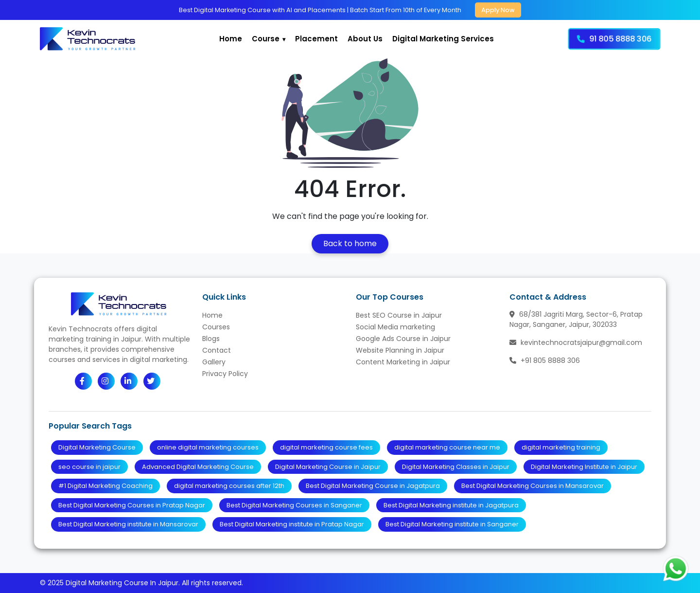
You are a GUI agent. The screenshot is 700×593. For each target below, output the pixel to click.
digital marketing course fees (326, 447)
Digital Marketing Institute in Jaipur (584, 467)
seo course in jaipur (89, 467)
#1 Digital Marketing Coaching (105, 486)
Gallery (214, 362)
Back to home (350, 243)
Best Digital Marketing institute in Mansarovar (128, 524)
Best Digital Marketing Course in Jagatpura (373, 486)
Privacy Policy (225, 374)
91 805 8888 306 (614, 39)
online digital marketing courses (208, 447)
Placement (316, 39)
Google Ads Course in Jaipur (403, 339)
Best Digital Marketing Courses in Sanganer (294, 505)
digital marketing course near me (447, 447)
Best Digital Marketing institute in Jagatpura (451, 505)
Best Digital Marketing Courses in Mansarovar (533, 486)
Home (231, 39)
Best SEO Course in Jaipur (399, 315)
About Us (365, 39)
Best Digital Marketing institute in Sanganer (452, 524)
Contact (217, 350)
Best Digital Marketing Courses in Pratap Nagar (132, 505)
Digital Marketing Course (97, 447)
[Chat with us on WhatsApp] (676, 569)
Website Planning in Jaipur (400, 350)
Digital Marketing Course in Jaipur (328, 467)
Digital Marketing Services (443, 39)
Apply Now (498, 10)
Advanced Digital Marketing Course (198, 467)
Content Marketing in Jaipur (403, 362)
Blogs (211, 339)
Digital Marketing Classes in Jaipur (456, 467)
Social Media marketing (395, 327)
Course (266, 39)
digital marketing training (561, 447)
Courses (216, 327)
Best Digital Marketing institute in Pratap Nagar (292, 524)
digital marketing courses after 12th (229, 486)
